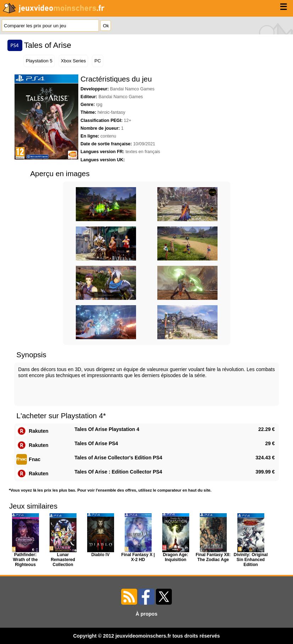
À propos (146, 614)
